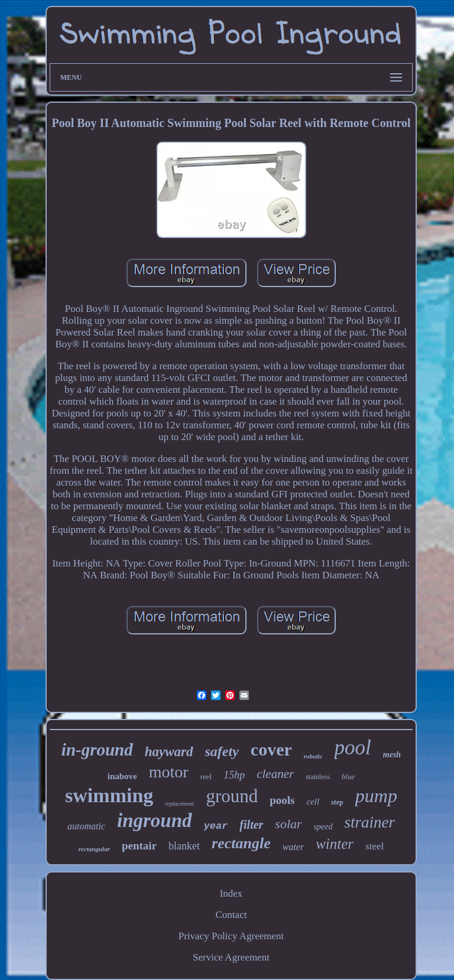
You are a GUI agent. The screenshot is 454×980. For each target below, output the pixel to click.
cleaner (275, 774)
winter (335, 844)
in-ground (97, 750)
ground (232, 796)
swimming (109, 795)
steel (374, 846)
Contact (231, 915)
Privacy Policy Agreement (231, 936)
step (337, 802)
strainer (370, 822)
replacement (179, 804)
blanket (184, 846)
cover (271, 749)
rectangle (241, 843)
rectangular (94, 849)
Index (231, 893)
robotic (313, 756)
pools (282, 800)
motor (169, 772)
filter (251, 825)
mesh (392, 755)
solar (288, 824)
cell (313, 802)
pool (353, 748)
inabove (122, 776)
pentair (139, 846)
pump (376, 796)
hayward (169, 752)
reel (206, 776)
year (216, 826)
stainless (318, 777)
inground (155, 821)
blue (348, 776)
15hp (234, 775)
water (293, 847)
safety (222, 751)
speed (323, 827)
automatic (86, 826)
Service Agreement (231, 957)
